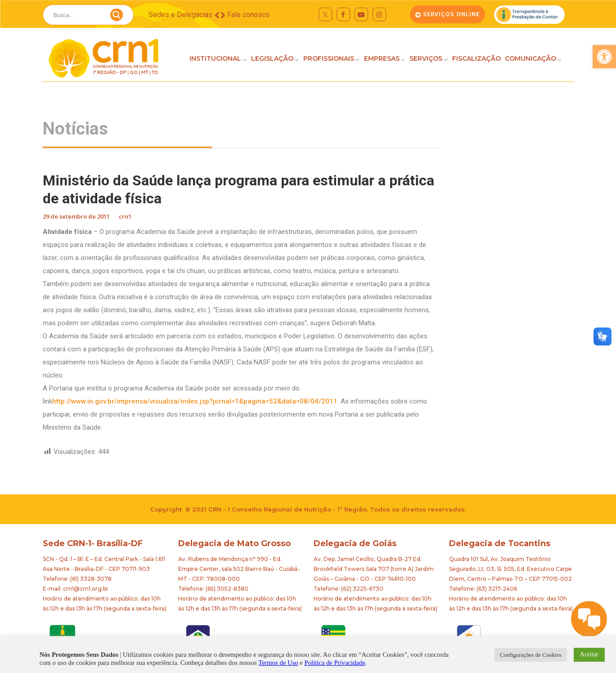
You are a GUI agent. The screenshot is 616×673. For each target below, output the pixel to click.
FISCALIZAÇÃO (477, 58)
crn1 (125, 216)
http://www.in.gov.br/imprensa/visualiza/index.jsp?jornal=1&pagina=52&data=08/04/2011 (195, 401)
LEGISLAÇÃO (272, 58)
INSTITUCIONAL (215, 58)
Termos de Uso (278, 663)
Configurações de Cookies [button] (531, 655)
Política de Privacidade (335, 663)
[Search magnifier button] (117, 17)
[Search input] (77, 15)
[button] (604, 57)
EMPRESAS (382, 58)
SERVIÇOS (426, 58)
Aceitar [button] (589, 654)
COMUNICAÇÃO (531, 58)
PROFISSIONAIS (329, 58)
